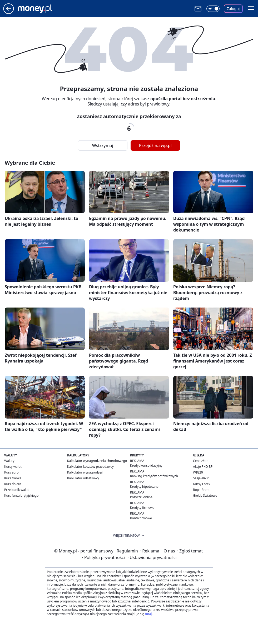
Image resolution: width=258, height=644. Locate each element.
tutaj (148, 614)
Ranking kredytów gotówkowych (154, 476)
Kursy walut (13, 467)
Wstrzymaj (103, 145)
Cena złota (201, 461)
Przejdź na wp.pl (155, 145)
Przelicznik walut (16, 490)
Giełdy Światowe (205, 495)
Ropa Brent (201, 490)
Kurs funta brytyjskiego (21, 495)
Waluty (9, 461)
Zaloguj (233, 9)
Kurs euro (11, 472)
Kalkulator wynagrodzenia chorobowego (97, 461)
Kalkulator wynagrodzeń (85, 472)
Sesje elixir (201, 478)
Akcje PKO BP (203, 467)
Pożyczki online (141, 497)
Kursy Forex (202, 484)
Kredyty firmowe (142, 508)
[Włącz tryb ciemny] (213, 9)
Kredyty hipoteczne (144, 487)
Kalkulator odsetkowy (83, 478)
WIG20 (198, 472)
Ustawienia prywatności (152, 557)
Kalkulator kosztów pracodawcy (90, 467)
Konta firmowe (141, 518)
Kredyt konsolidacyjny (146, 466)
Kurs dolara (13, 484)
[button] (251, 9)
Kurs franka (13, 478)
